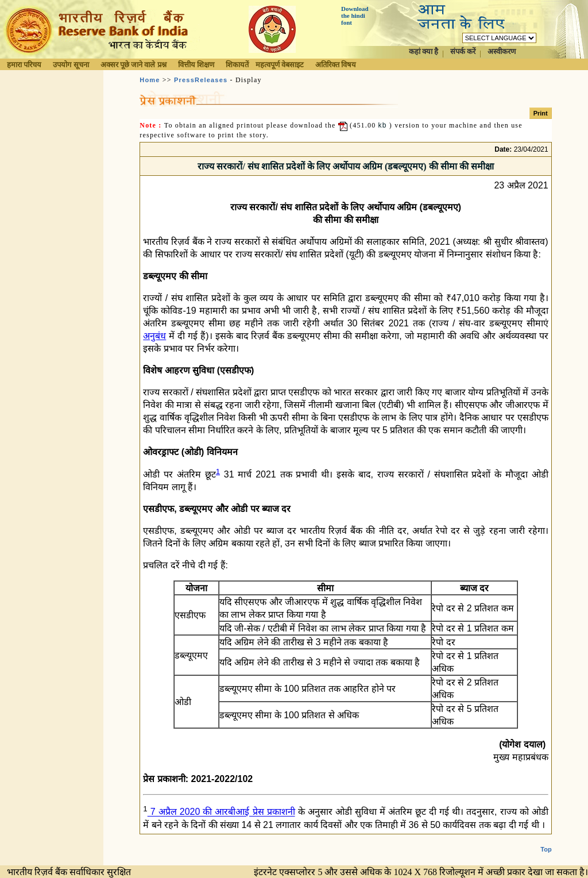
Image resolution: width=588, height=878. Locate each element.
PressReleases (201, 80)
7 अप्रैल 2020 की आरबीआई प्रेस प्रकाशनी (221, 812)
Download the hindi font (355, 16)
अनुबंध (154, 336)
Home (150, 80)
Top (546, 849)
